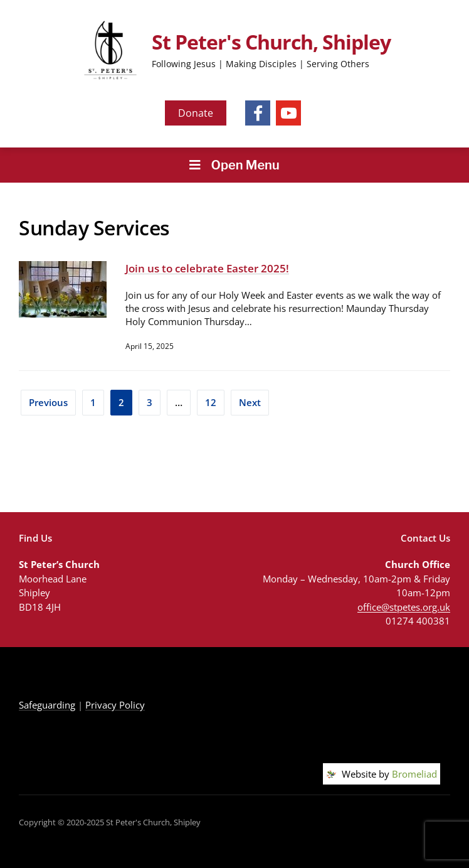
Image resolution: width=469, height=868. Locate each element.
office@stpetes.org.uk (404, 607)
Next (250, 402)
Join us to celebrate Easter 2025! (207, 268)
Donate (196, 113)
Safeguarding (47, 705)
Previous (48, 402)
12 (211, 402)
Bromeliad (414, 774)
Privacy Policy (115, 705)
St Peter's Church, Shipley (271, 42)
